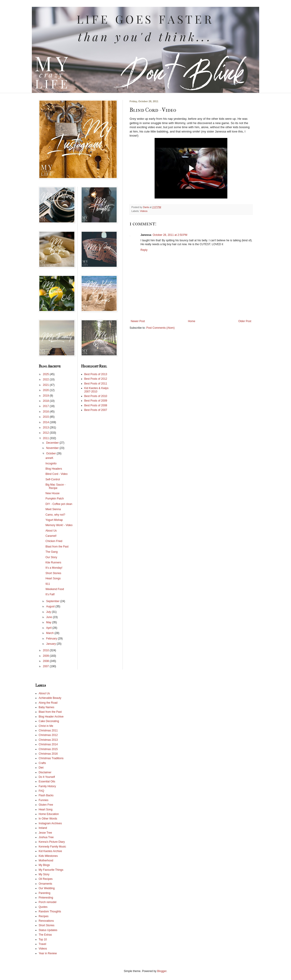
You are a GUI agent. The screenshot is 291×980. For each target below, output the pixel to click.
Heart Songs (53, 578)
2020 (46, 390)
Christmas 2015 (48, 749)
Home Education (49, 814)
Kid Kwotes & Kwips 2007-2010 (97, 390)
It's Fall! (50, 594)
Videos (144, 211)
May (49, 622)
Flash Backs (46, 795)
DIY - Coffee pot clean (59, 504)
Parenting (44, 893)
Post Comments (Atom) (160, 328)
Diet (41, 768)
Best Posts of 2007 (96, 410)
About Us (51, 531)
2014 (46, 422)
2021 (46, 385)
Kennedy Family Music (52, 847)
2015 (46, 417)
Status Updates (48, 930)
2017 (46, 406)
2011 (46, 438)
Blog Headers (54, 469)
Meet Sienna (53, 509)
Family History (47, 786)
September (53, 601)
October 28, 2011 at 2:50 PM (170, 235)
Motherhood (46, 860)
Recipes (44, 916)
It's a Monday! (54, 568)
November (53, 448)
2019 (46, 396)
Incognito (51, 463)
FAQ (41, 791)
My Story (44, 874)
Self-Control (53, 479)
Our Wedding (47, 888)
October (51, 453)
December (53, 443)
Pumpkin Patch (55, 499)
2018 (46, 401)
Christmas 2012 (48, 735)
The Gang (51, 552)
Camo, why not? (55, 515)
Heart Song (46, 809)
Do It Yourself (47, 777)
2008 (46, 661)
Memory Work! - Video (59, 525)
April (49, 628)
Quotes (43, 907)
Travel (42, 944)
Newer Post (138, 321)
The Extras (45, 935)
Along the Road (48, 703)
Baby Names (46, 707)
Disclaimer (45, 772)
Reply (144, 250)
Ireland (43, 828)
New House (53, 493)
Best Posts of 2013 (96, 374)
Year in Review (48, 953)
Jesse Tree (45, 833)
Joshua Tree (46, 837)
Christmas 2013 (48, 740)
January (51, 644)
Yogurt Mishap (54, 520)
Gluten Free (46, 805)
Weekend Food (55, 589)
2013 (46, 428)
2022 (46, 379)
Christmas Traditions (51, 758)
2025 (46, 374)
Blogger (162, 971)
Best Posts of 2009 (96, 401)
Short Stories (53, 573)
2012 (46, 433)
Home (192, 321)
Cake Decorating (49, 721)
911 (48, 584)
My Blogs (44, 865)
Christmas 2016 (48, 754)
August (51, 606)
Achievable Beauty (50, 698)
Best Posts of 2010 (96, 396)
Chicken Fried (54, 541)
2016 (46, 412)
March (50, 633)
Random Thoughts (50, 911)
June (49, 617)
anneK (49, 458)
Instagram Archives (50, 823)
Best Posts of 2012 (96, 379)
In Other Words (48, 819)
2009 (46, 656)
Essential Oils (47, 781)
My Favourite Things (51, 870)
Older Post (245, 321)
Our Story (51, 557)
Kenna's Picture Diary (52, 842)
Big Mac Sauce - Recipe (55, 486)
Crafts (42, 763)
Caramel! (51, 536)
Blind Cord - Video (56, 474)
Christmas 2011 (48, 731)
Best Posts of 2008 (96, 405)
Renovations (46, 921)
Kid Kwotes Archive (50, 851)
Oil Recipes (46, 879)
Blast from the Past (57, 547)
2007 (46, 666)
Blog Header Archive (51, 717)
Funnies (44, 800)
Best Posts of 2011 (96, 384)
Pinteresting (46, 898)
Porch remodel (48, 902)
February (52, 639)
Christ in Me (46, 726)
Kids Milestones (48, 856)
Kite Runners (53, 563)
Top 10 (43, 939)
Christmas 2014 (48, 744)
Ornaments (45, 884)
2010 (46, 650)
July (49, 612)
